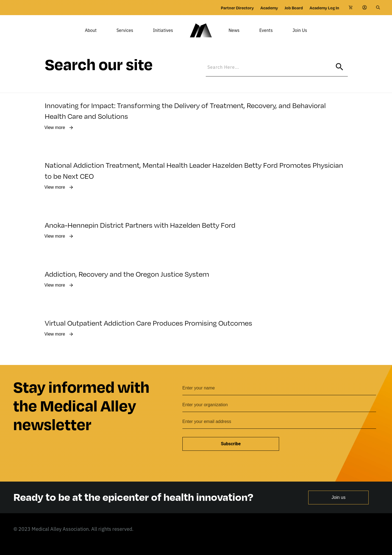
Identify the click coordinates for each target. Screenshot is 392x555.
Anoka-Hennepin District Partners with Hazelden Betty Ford (140, 233)
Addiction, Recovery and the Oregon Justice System (127, 282)
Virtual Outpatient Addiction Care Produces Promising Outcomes (148, 331)
